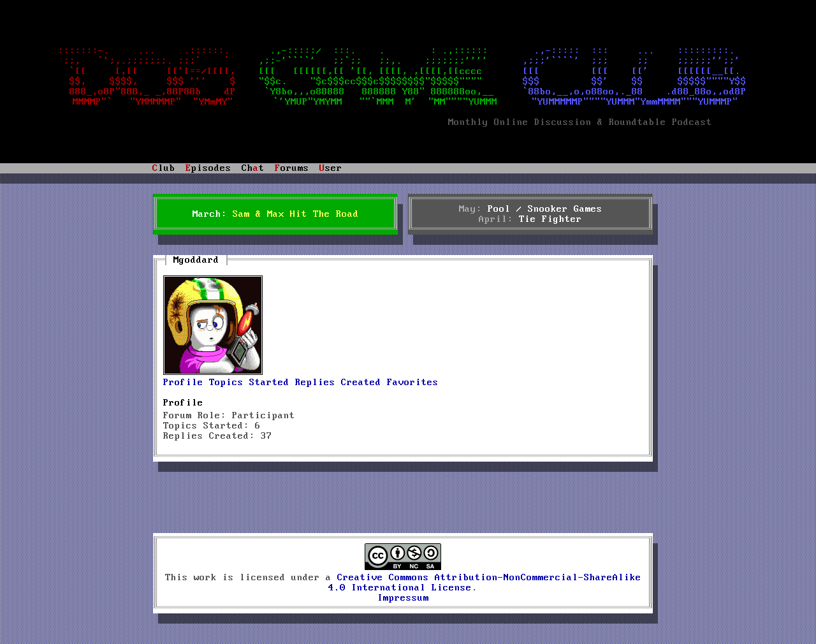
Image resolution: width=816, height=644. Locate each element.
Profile (183, 383)
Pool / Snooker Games (545, 209)
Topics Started (249, 383)
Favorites (413, 383)
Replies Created (338, 383)
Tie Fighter (550, 219)
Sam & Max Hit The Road (296, 214)
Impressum (403, 598)
